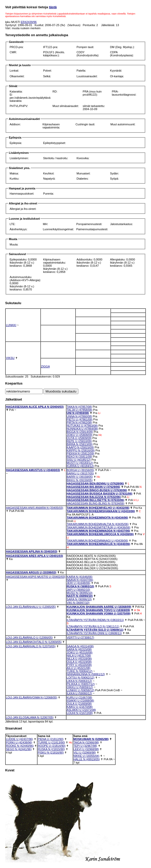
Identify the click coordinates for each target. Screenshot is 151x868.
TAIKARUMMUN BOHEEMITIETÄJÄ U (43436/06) (99, 527)
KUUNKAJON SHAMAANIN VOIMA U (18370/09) (99, 613)
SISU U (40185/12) (79, 460)
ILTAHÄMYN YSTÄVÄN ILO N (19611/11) (93, 626)
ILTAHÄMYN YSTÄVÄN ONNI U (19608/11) (94, 633)
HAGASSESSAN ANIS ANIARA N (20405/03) (35, 508)
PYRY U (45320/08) (79, 665)
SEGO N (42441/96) (19, 749)
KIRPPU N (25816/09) (81, 450)
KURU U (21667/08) (79, 697)
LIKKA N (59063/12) (79, 681)
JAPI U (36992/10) (78, 590)
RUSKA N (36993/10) (80, 586)
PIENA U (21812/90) (51, 739)
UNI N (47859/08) (78, 413)
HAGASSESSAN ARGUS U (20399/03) (31, 572)
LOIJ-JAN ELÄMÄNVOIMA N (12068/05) (32, 697)
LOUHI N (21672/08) (80, 713)
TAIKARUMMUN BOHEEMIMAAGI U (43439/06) (97, 541)
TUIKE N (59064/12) (80, 671)
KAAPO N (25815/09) (80, 447)
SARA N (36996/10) (79, 599)
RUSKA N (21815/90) (51, 749)
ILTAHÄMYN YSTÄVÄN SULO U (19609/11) (95, 630)
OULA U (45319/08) (79, 662)
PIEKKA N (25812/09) (80, 454)
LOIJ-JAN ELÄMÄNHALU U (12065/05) (31, 607)
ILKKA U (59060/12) (79, 693)
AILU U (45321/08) (79, 668)
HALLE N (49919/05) (87, 759)
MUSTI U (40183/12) (80, 463)
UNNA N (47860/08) (79, 416)
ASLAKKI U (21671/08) (81, 710)
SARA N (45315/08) (79, 649)
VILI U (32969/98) (85, 752)
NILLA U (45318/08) (79, 659)
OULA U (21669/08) (79, 704)
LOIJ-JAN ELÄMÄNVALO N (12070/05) (31, 646)
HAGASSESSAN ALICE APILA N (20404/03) (35, 407)
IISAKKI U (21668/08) (80, 701)
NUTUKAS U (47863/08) (82, 426)
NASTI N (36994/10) (80, 596)
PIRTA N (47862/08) (79, 423)
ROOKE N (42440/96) (20, 746)
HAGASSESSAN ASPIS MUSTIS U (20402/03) (36, 577)
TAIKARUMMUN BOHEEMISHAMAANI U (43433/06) (101, 511)
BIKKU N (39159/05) (80, 480)
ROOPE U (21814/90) (52, 746)
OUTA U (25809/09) (79, 438)
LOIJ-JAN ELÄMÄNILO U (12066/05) (29, 637)
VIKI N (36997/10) (78, 603)
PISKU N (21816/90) (51, 752)
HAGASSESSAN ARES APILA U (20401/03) (35, 556)
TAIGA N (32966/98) (86, 742)
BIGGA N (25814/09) (80, 432)
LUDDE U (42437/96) (20, 739)
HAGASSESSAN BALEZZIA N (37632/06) (94, 497)
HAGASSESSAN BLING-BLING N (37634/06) (96, 503)
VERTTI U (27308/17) (80, 637)
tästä (53, 7)
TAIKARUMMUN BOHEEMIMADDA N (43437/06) (98, 531)
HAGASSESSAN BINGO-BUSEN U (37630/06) (97, 490)
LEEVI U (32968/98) (86, 749)
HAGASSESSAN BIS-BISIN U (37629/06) (93, 487)
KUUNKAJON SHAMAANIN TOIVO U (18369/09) (98, 610)
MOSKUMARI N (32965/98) (91, 739)
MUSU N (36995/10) (80, 593)
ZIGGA (46, 366)
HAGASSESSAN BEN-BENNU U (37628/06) (95, 483)
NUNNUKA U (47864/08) (82, 429)
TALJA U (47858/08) (80, 410)
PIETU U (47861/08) (80, 419)
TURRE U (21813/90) (51, 742)
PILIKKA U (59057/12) (81, 684)
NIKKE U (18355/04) (86, 756)
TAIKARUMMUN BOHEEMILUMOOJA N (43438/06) (100, 534)
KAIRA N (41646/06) (80, 577)
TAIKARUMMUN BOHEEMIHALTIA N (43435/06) (98, 524)
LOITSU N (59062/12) (81, 678)
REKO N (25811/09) (79, 457)
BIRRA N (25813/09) (80, 444)
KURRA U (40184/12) (80, 466)
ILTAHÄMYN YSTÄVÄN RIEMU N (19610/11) (95, 620)
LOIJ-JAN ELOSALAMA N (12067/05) (30, 717)
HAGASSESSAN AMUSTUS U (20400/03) (33, 470)
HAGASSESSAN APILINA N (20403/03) (32, 551)
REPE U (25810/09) (79, 441)
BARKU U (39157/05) (80, 473)
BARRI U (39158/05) (80, 477)
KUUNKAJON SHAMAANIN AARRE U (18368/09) (99, 607)
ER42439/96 (29, 22)
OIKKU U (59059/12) (80, 687)
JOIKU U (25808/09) (80, 435)
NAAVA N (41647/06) (80, 580)
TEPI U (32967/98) (85, 746)
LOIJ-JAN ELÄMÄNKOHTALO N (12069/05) (34, 642)
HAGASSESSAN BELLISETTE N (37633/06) (96, 500)
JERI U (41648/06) (78, 583)
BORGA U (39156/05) (80, 470)
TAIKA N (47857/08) (79, 407)
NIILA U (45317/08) (79, 656)
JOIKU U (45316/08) (80, 652)
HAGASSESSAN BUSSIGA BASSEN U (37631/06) (100, 494)
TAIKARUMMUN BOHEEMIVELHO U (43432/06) (98, 508)
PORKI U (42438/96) (19, 742)
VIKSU (10, 358)
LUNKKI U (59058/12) (81, 690)
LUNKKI (11, 325)
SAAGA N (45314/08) (80, 646)
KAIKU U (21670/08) (80, 707)
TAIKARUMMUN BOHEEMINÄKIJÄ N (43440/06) (99, 544)
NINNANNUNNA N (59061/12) (86, 674)
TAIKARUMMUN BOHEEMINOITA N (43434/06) (97, 518)
